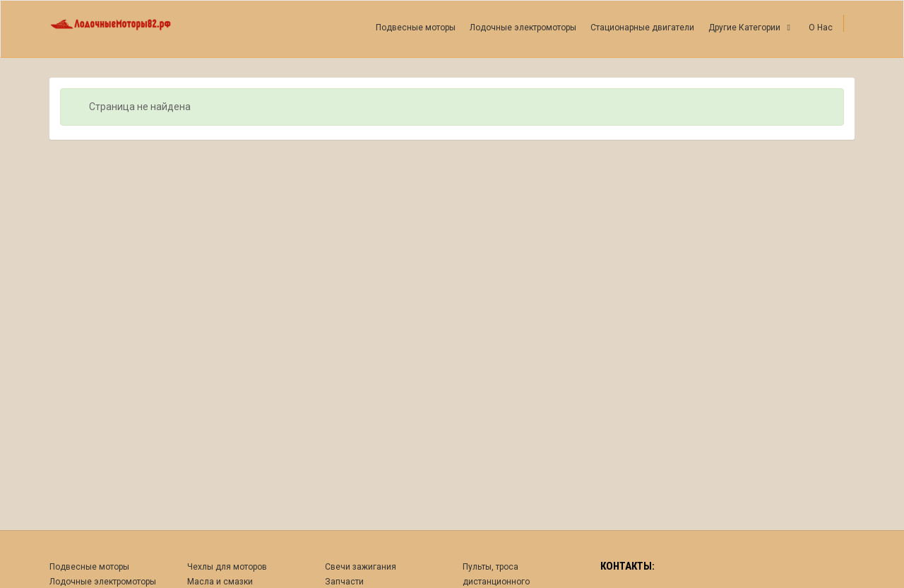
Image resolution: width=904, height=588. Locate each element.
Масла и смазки (220, 582)
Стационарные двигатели (642, 28)
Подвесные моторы (416, 28)
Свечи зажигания (361, 567)
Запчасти (344, 582)
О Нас (821, 28)
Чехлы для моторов (227, 567)
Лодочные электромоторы (523, 28)
